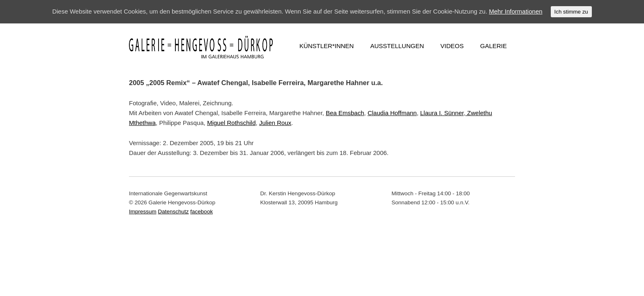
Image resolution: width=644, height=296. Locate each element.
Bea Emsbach (345, 113)
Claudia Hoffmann (392, 113)
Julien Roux (275, 123)
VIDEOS (452, 46)
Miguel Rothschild (231, 123)
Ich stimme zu (571, 12)
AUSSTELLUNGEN (397, 46)
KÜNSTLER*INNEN (327, 46)
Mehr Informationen (516, 11)
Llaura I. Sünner (442, 113)
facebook (201, 212)
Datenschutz (174, 212)
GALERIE (493, 46)
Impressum (143, 212)
